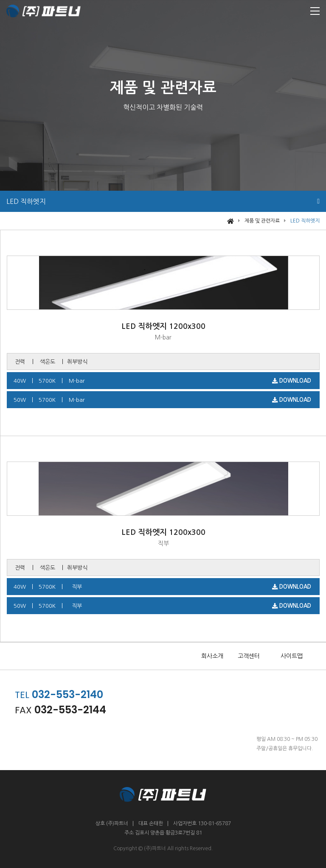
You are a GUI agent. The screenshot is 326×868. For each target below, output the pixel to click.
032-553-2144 (70, 710)
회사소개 (212, 656)
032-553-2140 (67, 694)
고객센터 (249, 656)
